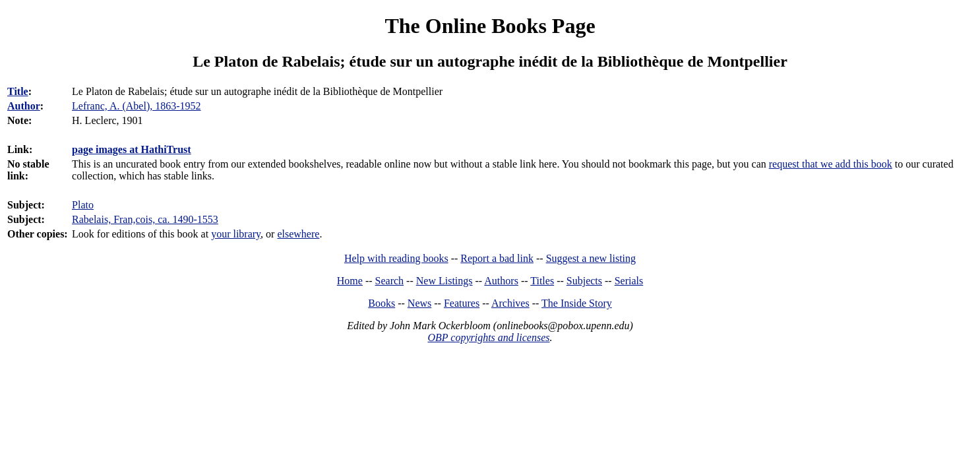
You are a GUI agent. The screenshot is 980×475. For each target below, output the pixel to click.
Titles (542, 281)
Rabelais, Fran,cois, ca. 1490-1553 (145, 219)
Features (462, 303)
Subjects (584, 281)
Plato (83, 205)
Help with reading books (396, 258)
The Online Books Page (490, 26)
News (419, 303)
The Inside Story (577, 303)
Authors (501, 281)
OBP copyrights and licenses (488, 337)
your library (236, 234)
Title (18, 91)
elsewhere (298, 234)
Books (382, 303)
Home (350, 281)
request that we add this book (831, 164)
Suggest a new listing (591, 258)
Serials (629, 281)
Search (390, 281)
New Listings (444, 281)
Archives (510, 303)
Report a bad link (497, 258)
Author (24, 106)
